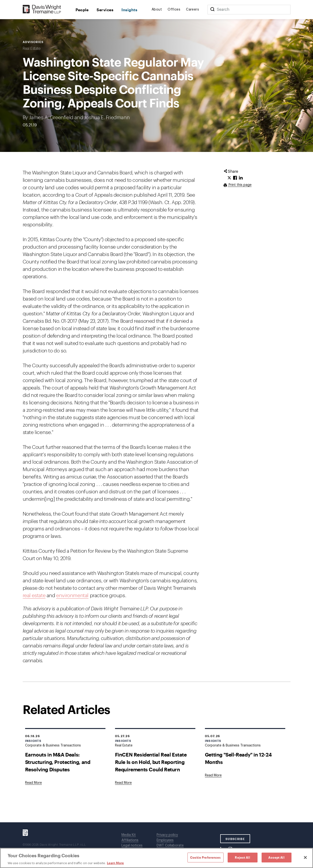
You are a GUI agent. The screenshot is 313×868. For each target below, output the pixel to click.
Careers (192, 10)
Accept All (276, 857)
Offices (174, 10)
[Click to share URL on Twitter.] (229, 178)
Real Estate (32, 49)
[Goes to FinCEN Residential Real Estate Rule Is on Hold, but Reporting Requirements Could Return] (123, 783)
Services (105, 10)
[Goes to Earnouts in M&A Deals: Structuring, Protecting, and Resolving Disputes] (33, 783)
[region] (156, 858)
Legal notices (132, 846)
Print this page (240, 185)
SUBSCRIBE (235, 839)
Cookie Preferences (205, 857)
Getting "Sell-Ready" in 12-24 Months (238, 758)
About (157, 10)
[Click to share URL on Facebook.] (235, 178)
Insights (129, 10)
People (82, 10)
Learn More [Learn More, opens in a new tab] (115, 863)
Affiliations (130, 840)
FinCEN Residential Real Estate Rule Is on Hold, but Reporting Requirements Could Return (151, 762)
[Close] (305, 857)
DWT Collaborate (170, 846)
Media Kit (129, 835)
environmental (72, 596)
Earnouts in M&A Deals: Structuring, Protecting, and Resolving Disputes (58, 762)
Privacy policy (167, 835)
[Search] (212, 10)
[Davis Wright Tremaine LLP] (42, 9)
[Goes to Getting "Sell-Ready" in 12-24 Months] (213, 775)
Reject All (242, 857)
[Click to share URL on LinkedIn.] (241, 178)
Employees (165, 840)
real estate (34, 596)
